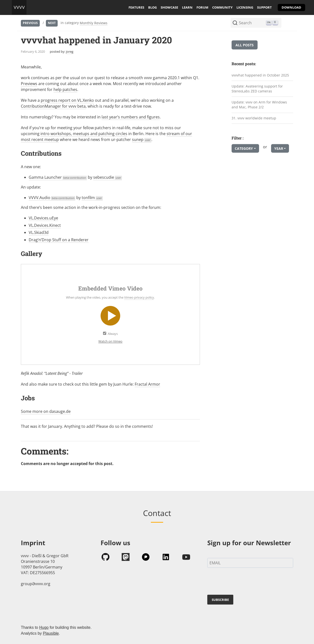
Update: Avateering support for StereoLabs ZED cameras (257, 88)
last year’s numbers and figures (131, 117)
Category (244, 148)
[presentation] (245, 582)
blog (152, 7)
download (291, 7)
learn (187, 7)
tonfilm (92, 198)
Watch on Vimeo (110, 341)
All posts (245, 45)
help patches (65, 89)
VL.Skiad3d (39, 232)
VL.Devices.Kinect (45, 225)
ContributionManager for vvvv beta (53, 106)
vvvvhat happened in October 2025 (260, 75)
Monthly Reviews (94, 23)
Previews (29, 84)
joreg (70, 51)
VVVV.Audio (52, 198)
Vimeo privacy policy (139, 297)
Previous (30, 23)
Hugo (44, 627)
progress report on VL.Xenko (67, 100)
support (264, 7)
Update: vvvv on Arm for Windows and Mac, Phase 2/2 (259, 105)
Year (279, 148)
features (136, 7)
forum (202, 7)
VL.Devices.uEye (43, 218)
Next (52, 23)
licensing (245, 7)
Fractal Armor (147, 384)
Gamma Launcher (58, 177)
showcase (169, 7)
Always (113, 334)
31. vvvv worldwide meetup (254, 118)
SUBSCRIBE (220, 600)
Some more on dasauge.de (46, 411)
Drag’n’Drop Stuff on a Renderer (59, 240)
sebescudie (108, 177)
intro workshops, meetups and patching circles (84, 134)
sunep (142, 139)
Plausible (51, 633)
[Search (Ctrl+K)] (256, 23)
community (222, 7)
